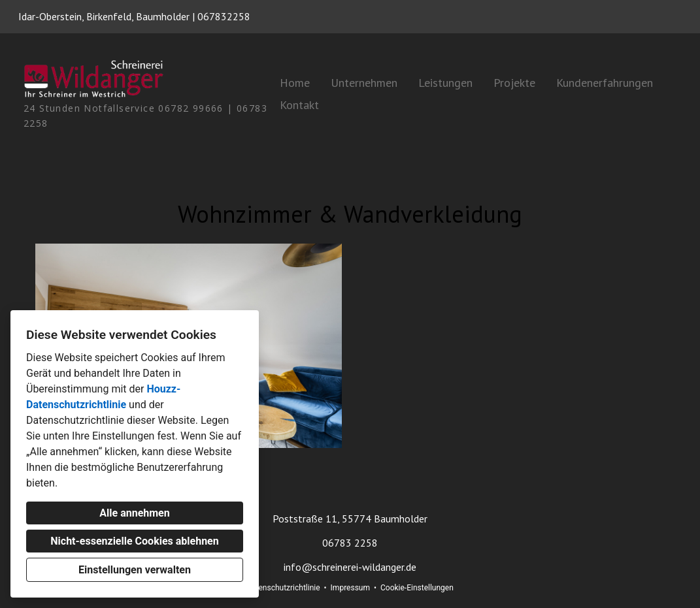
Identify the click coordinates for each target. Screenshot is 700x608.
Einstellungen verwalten (135, 570)
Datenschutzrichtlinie (283, 588)
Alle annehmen (134, 513)
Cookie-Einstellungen (417, 588)
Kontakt (299, 105)
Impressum (350, 588)
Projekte (514, 83)
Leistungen (445, 83)
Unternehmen (364, 83)
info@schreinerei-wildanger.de (350, 567)
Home (295, 83)
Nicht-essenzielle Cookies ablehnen (134, 541)
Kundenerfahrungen (605, 83)
